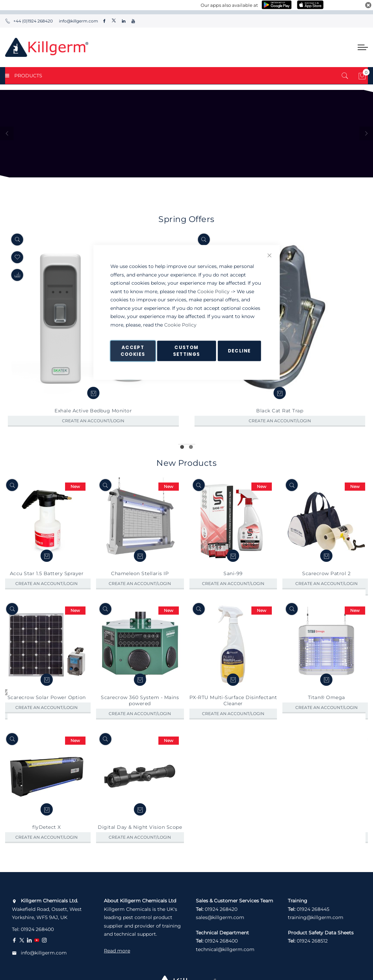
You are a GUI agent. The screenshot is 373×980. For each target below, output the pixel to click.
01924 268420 (221, 909)
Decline (239, 351)
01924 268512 (312, 941)
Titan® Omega (327, 710)
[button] (17, 275)
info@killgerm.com (78, 21)
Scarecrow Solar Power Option (47, 710)
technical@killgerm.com (225, 949)
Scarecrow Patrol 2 (326, 586)
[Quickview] (17, 240)
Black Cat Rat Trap (280, 411)
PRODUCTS (24, 76)
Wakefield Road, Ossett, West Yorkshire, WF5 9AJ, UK (47, 909)
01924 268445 (313, 909)
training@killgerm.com (316, 917)
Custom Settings (187, 351)
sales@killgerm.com (220, 917)
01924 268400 (37, 929)
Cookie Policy (213, 291)
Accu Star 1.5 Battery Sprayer (47, 586)
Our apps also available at (229, 5)
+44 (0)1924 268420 (29, 21)
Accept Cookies (133, 351)
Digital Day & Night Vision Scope (140, 840)
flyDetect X (47, 840)
